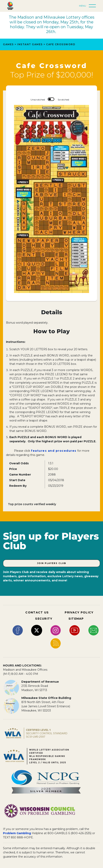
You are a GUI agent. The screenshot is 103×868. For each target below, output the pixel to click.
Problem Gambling (17, 833)
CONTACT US (37, 612)
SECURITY (44, 619)
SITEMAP (76, 619)
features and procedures (54, 451)
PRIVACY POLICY (79, 612)
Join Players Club (52, 563)
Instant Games (30, 44)
